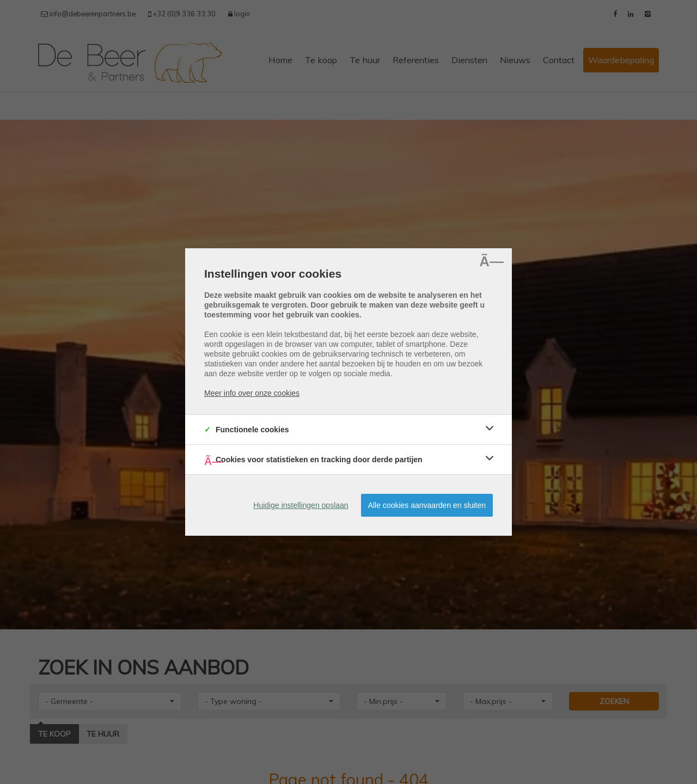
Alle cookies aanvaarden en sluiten (427, 505)
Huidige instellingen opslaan (301, 505)
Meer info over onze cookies (252, 393)
